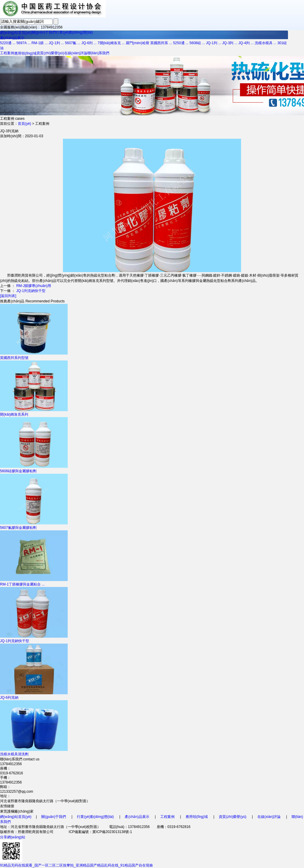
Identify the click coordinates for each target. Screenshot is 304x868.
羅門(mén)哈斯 (138, 43)
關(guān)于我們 (44, 32)
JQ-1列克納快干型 (31, 291)
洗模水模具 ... (266, 43)
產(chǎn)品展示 (12, 38)
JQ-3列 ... (230, 43)
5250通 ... (181, 43)
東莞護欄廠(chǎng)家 (17, 811)
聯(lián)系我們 (98, 53)
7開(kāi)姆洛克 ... (111, 43)
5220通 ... (8, 43)
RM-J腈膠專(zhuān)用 (34, 286)
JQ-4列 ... (246, 43)
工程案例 (7, 53)
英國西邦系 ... (161, 43)
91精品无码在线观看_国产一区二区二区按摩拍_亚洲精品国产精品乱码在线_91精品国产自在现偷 (76, 865)
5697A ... (23, 43)
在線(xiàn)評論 (76, 53)
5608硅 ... (197, 43)
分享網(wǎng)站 (13, 837)
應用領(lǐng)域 (25, 53)
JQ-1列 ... (56, 43)
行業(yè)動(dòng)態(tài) (74, 32)
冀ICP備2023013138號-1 (112, 832)
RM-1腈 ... (40, 43)
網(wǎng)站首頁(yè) (16, 33)
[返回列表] (8, 296)
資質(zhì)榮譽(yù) (50, 53)
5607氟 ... (73, 43)
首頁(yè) (24, 124)
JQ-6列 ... (89, 43)
